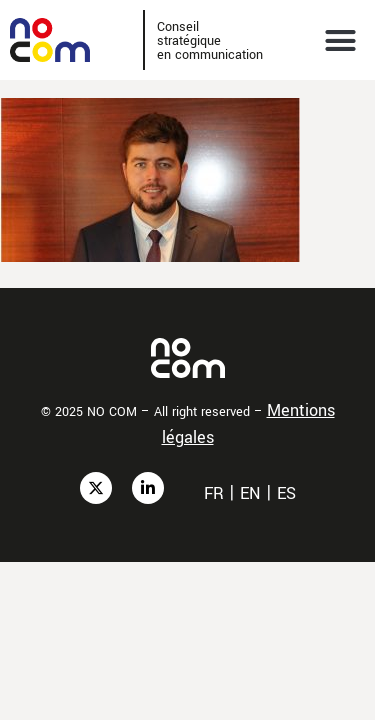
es (286, 493)
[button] (341, 40)
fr (214, 493)
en (250, 493)
